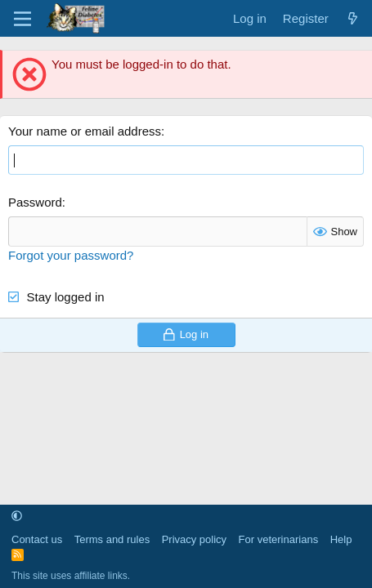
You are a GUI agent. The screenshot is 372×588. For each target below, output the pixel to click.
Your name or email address (85, 131)
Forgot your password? (71, 255)
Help (341, 539)
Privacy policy (194, 539)
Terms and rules (112, 539)
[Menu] (22, 19)
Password (35, 202)
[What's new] (353, 18)
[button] (17, 517)
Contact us (37, 539)
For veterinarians (279, 539)
